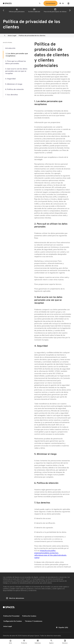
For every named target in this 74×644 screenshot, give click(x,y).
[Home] (5, 35)
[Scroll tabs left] (6, 10)
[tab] (17, 10)
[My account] (68, 3)
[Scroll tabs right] (68, 10)
